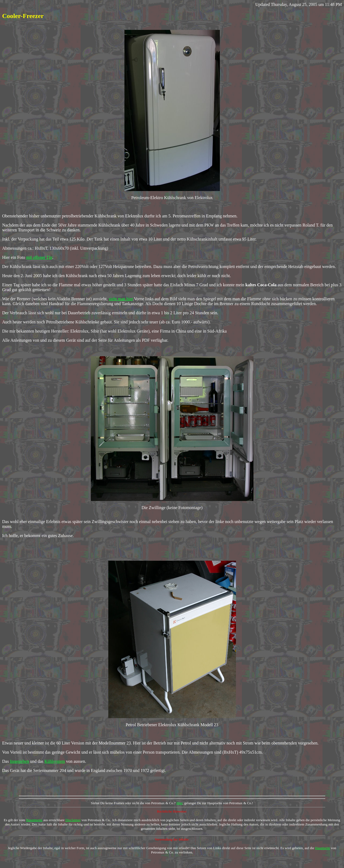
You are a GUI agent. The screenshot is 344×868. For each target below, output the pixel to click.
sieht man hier (121, 299)
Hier (180, 803)
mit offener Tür (39, 257)
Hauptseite (323, 848)
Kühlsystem (55, 761)
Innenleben (19, 761)
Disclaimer (73, 820)
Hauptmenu (34, 820)
